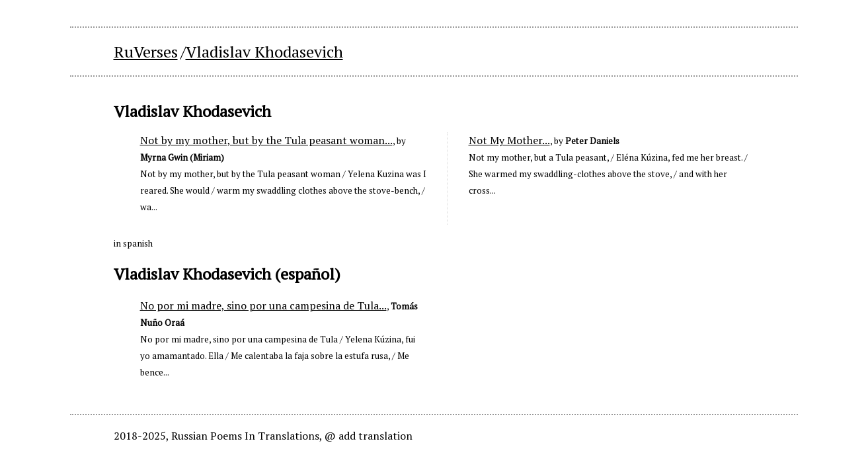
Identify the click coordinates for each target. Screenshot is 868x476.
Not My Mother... (509, 140)
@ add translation (369, 436)
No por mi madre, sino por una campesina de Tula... (263, 305)
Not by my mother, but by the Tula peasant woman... (266, 140)
